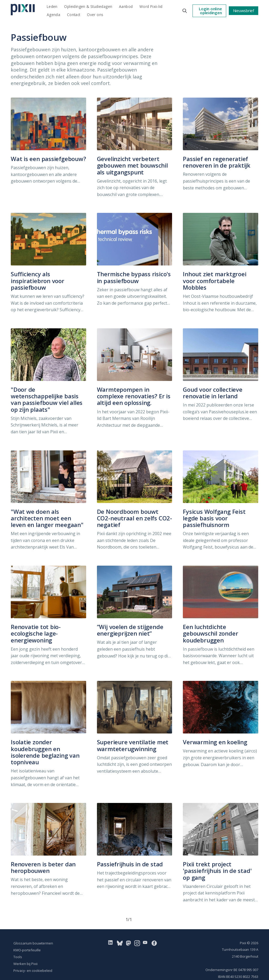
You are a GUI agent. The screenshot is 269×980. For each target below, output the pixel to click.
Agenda (53, 15)
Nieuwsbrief (244, 11)
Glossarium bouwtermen (33, 943)
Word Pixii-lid (151, 6)
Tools (18, 957)
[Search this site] (185, 11)
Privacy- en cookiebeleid (33, 971)
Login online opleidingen (210, 11)
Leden (52, 6)
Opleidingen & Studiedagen (88, 6)
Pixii (243, 943)
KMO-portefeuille (27, 950)
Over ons (95, 15)
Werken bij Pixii (25, 964)
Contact (74, 15)
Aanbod (126, 6)
